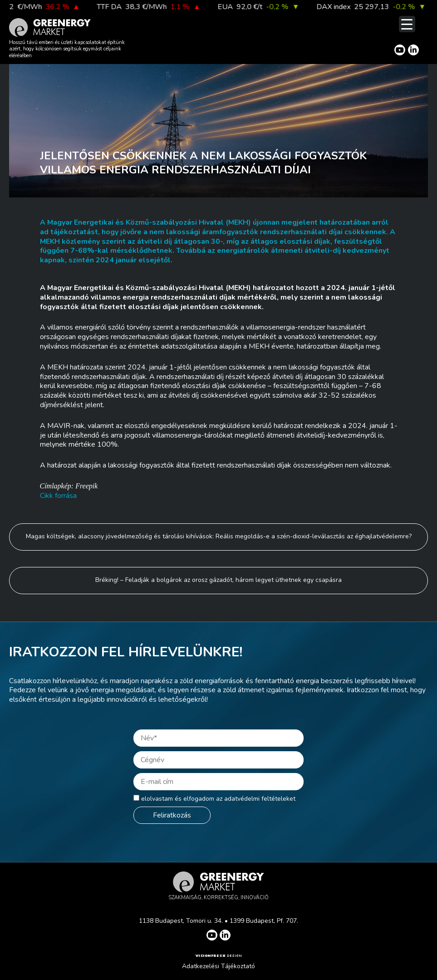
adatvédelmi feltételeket (260, 799)
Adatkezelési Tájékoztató (218, 966)
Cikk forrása (58, 496)
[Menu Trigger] (407, 24)
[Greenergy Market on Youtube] (400, 50)
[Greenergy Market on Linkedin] (413, 50)
